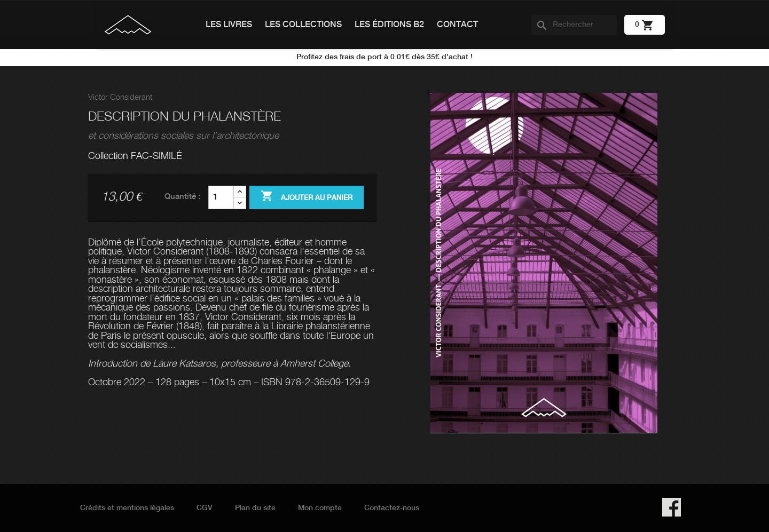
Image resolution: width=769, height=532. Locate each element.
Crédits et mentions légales (127, 508)
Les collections (303, 25)
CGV (205, 508)
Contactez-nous (392, 508)
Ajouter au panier (307, 197)
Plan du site (255, 508)
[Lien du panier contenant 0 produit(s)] (645, 25)
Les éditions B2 (389, 25)
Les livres (229, 25)
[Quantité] (221, 197)
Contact (457, 25)
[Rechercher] (574, 25)
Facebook (672, 507)
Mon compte (320, 508)
